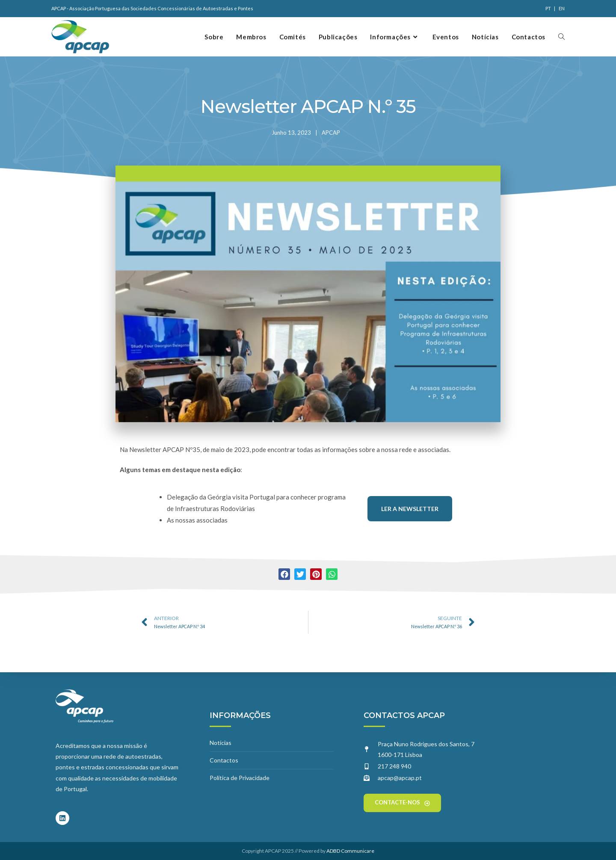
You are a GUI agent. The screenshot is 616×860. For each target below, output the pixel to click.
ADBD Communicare (350, 851)
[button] (284, 574)
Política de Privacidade (240, 778)
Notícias (221, 743)
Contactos (224, 760)
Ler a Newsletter (410, 509)
